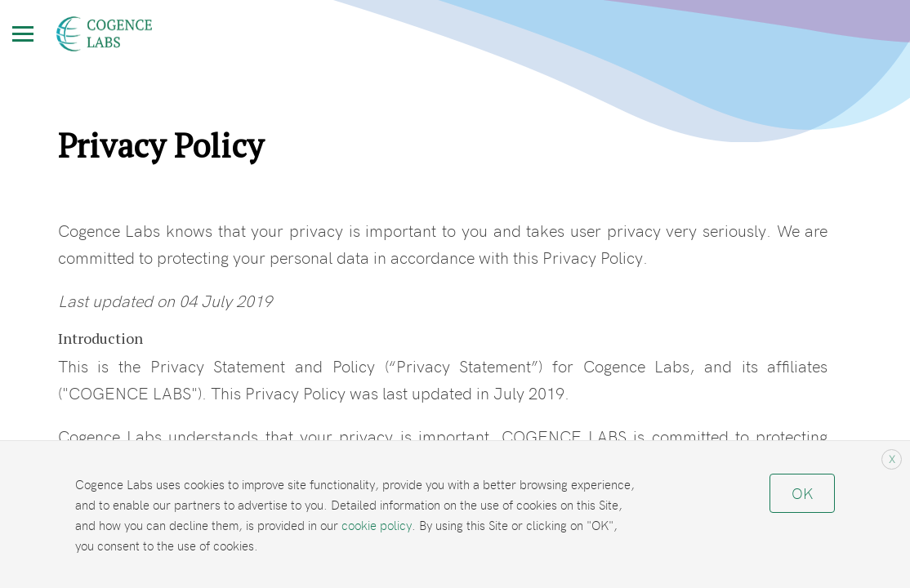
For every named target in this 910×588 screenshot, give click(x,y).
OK (803, 493)
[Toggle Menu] (23, 33)
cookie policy (377, 525)
